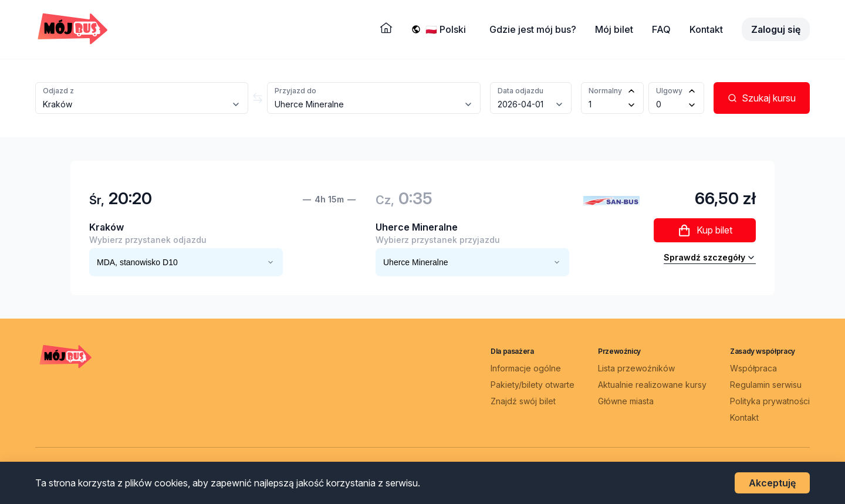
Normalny (605, 91)
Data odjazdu (520, 91)
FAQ (661, 29)
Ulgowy (669, 91)
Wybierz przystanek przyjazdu (438, 240)
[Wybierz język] (448, 29)
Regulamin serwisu (766, 385)
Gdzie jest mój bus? (533, 29)
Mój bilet (614, 29)
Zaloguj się (776, 29)
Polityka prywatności (770, 401)
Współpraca (753, 368)
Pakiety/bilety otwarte (533, 385)
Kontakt (706, 29)
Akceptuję (772, 483)
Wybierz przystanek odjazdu (148, 240)
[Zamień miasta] (258, 98)
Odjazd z (58, 91)
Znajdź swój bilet (523, 401)
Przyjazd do (295, 91)
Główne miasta (626, 401)
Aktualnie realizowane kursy (652, 385)
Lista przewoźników (636, 368)
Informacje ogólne (526, 368)
